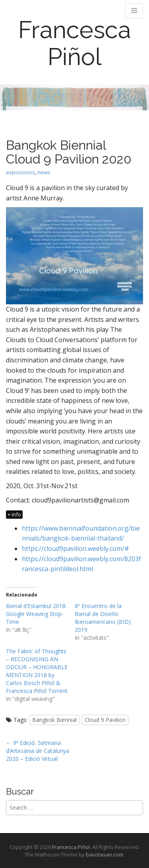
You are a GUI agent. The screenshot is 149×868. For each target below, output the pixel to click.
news (44, 172)
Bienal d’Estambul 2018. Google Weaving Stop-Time (36, 614)
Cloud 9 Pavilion (105, 720)
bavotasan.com (104, 855)
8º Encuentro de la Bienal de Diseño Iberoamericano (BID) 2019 (103, 618)
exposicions (20, 172)
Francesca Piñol (75, 43)
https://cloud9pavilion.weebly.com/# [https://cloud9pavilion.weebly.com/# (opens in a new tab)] (75, 549)
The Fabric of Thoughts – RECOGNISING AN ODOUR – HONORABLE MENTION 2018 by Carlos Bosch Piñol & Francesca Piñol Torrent (37, 671)
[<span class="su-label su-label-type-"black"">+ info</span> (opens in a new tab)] (15, 514)
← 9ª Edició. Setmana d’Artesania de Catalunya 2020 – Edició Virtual (38, 751)
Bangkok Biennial (54, 720)
